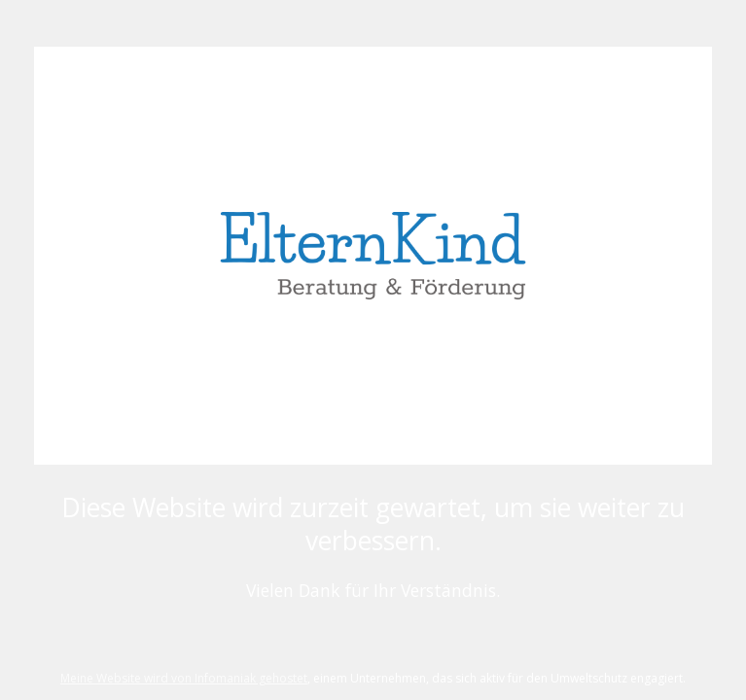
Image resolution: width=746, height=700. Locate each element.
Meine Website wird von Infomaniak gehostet (184, 678)
